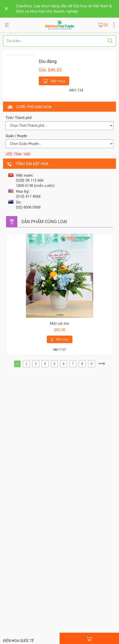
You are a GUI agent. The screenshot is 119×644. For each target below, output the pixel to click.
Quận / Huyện (16, 136)
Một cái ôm (60, 324)
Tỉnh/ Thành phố (19, 118)
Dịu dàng (48, 61)
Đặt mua (54, 80)
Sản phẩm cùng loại (44, 222)
